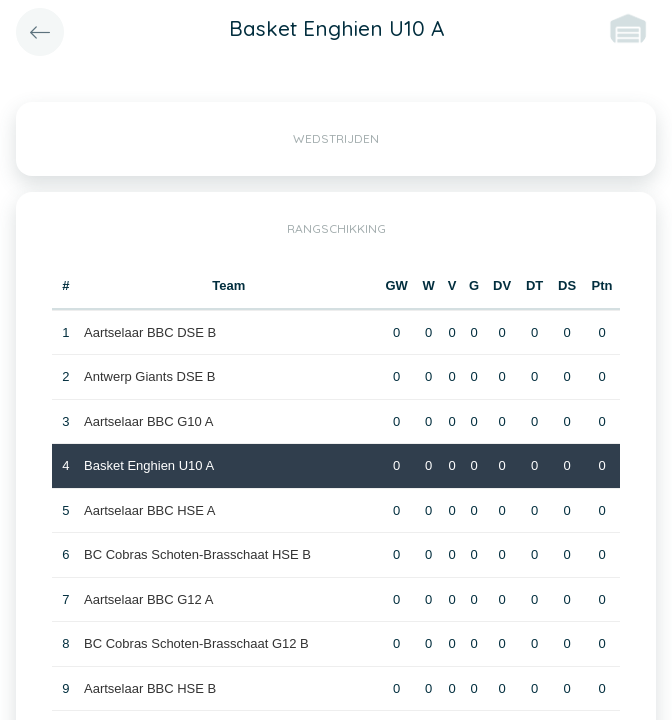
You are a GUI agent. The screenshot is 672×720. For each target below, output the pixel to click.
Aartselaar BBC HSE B (150, 688)
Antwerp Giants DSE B (150, 376)
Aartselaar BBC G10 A (148, 421)
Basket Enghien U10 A (149, 465)
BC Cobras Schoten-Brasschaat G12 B (196, 643)
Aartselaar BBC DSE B (150, 332)
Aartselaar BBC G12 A (148, 599)
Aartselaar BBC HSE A (150, 510)
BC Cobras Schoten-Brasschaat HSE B (197, 554)
